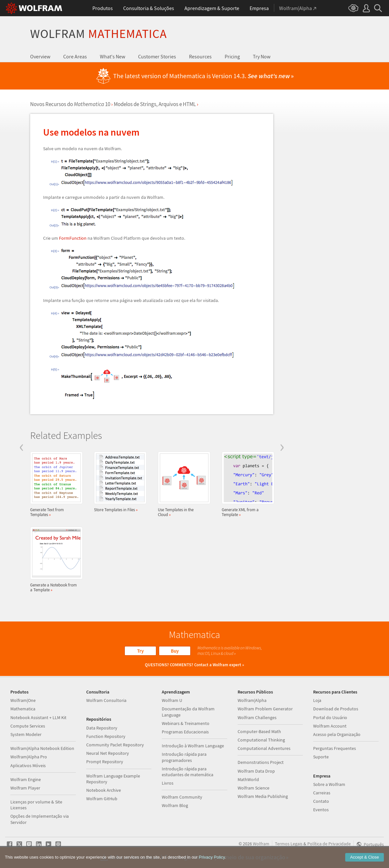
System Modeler (26, 734)
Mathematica (23, 709)
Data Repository (102, 728)
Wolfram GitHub (102, 799)
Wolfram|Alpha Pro (29, 757)
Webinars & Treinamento (186, 723)
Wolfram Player (25, 788)
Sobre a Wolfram (329, 784)
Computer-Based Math (259, 731)
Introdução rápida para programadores (184, 757)
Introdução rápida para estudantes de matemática (188, 772)
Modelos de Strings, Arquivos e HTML (155, 104)
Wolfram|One (23, 700)
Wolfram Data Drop (256, 771)
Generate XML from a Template (246, 484)
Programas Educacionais (185, 732)
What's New (112, 56)
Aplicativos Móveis (28, 766)
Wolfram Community (182, 797)
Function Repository (106, 736)
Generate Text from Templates (54, 484)
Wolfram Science (253, 788)
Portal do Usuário (330, 717)
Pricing (232, 56)
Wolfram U (172, 700)
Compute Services (28, 726)
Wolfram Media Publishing (263, 796)
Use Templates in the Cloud (182, 484)
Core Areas (75, 56)
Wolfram (99, 34)
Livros (168, 783)
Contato (321, 801)
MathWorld (248, 779)
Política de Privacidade (329, 844)
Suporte (321, 757)
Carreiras (322, 793)
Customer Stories (157, 56)
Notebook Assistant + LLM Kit (38, 717)
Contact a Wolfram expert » (219, 665)
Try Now (262, 56)
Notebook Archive (104, 790)
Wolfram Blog (175, 805)
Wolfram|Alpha (252, 700)
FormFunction (73, 238)
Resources (200, 56)
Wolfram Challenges (257, 717)
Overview (40, 56)
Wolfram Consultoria (106, 700)
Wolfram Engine (26, 779)
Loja (317, 700)
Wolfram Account (330, 726)
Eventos (321, 810)
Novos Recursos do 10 (70, 104)
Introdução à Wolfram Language (193, 746)
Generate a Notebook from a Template (54, 560)
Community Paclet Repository (115, 745)
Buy (175, 651)
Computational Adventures (264, 748)
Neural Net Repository (108, 753)
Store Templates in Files (118, 482)
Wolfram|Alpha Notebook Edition (42, 748)
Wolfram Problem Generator (265, 709)
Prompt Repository (105, 762)
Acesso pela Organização (337, 734)
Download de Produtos (336, 709)
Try (140, 651)
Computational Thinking (261, 740)
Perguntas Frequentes (335, 748)
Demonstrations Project (261, 762)
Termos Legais (289, 844)
